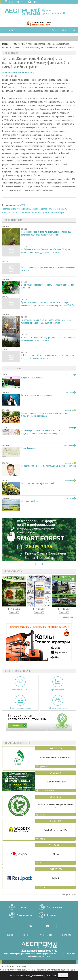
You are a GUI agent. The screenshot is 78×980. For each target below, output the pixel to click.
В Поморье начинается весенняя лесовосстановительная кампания (48, 286)
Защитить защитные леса (33, 378)
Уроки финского (28, 448)
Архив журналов (24, 915)
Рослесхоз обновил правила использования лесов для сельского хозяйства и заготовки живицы (46, 233)
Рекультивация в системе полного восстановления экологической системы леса (45, 414)
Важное (10, 935)
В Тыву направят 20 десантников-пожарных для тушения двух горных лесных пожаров (47, 357)
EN (21, 2)
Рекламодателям (55, 907)
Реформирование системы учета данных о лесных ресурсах (48, 466)
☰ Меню (10, 30)
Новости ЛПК (19, 44)
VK (30, 2)
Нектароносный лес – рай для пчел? (38, 483)
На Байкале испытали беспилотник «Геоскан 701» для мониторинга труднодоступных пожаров (45, 251)
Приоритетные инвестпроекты (20, 708)
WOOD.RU (24, 205)
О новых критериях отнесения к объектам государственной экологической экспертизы (42, 432)
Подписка (21, 907)
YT (48, 926)
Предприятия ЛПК (58, 689)
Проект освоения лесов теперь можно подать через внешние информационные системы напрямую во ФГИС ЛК (48, 304)
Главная (6, 44)
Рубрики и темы (46, 935)
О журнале (67, 935)
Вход (11, 2)
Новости (27, 935)
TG (35, 2)
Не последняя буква (30, 501)
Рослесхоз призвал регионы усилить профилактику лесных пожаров (48, 269)
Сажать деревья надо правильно (36, 395)
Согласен (63, 975)
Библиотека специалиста (20, 689)
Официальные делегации (58, 708)
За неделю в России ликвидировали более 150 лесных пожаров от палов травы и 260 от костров (46, 321)
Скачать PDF (14, 612)
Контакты (51, 915)
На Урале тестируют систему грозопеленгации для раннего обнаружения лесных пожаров (48, 339)
